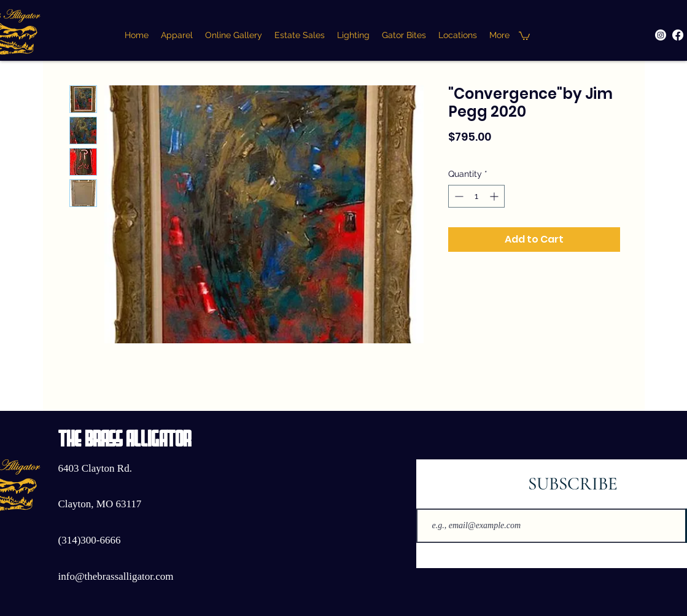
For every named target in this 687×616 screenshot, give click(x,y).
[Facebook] (678, 35)
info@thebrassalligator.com (116, 576)
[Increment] (495, 196)
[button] (524, 35)
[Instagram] (661, 35)
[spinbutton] (476, 196)
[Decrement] (458, 196)
